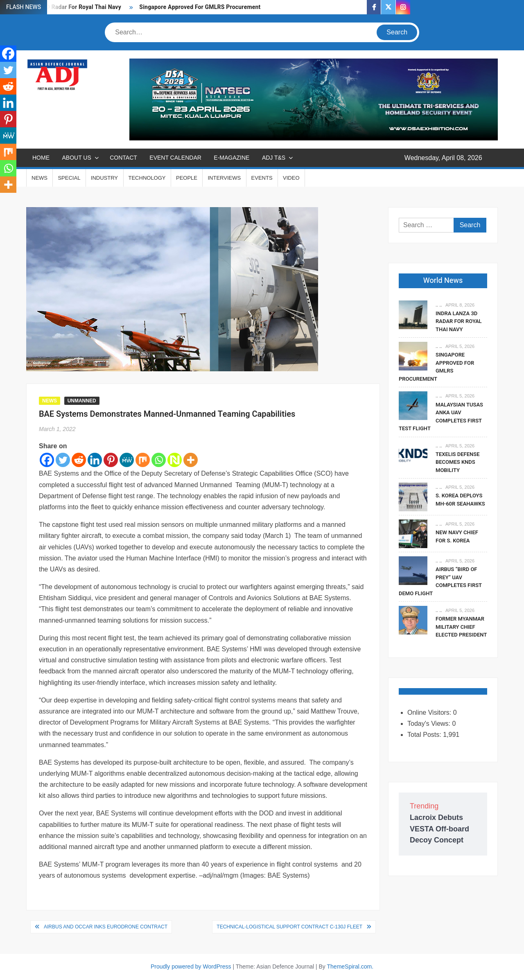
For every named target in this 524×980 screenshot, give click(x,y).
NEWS (40, 178)
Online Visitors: (430, 712)
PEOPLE (187, 178)
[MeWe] (127, 460)
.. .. (439, 305)
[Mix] (143, 460)
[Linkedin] (95, 460)
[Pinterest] (111, 460)
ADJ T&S (274, 158)
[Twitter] (63, 460)
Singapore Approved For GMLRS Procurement (200, 7)
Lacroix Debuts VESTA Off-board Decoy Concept (439, 829)
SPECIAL (69, 178)
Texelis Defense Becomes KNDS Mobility (458, 462)
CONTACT (123, 158)
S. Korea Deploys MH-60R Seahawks (460, 500)
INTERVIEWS (224, 178)
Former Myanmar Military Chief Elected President (461, 627)
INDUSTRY (104, 178)
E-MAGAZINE (232, 158)
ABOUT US (76, 158)
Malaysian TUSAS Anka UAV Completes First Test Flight (441, 417)
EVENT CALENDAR (175, 158)
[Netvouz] (175, 460)
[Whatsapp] (159, 460)
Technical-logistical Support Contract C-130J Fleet (289, 927)
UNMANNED (82, 401)
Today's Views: (430, 724)
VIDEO (291, 178)
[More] (191, 460)
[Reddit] (79, 460)
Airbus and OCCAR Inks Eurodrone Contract (106, 927)
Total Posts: (425, 735)
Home (41, 158)
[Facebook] (47, 460)
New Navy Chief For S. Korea (457, 536)
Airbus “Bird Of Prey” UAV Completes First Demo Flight (440, 581)
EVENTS (262, 178)
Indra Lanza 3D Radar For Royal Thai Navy (459, 321)
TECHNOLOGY (147, 178)
